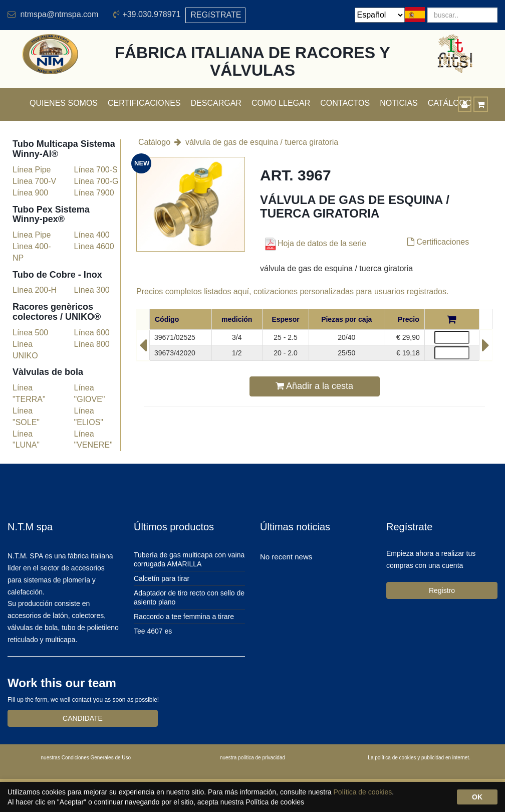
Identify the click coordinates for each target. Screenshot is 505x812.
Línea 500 (30, 333)
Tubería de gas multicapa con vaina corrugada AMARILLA (189, 559)
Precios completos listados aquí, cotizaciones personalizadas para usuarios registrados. (292, 291)
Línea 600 (92, 333)
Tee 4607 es (153, 631)
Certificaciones (144, 103)
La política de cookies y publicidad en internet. (419, 758)
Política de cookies (363, 792)
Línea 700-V (34, 181)
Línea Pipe (32, 170)
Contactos (345, 103)
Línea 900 (30, 193)
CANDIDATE (83, 718)
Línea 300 (92, 290)
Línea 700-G (96, 181)
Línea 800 (92, 344)
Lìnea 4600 (94, 246)
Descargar (216, 103)
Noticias (399, 103)
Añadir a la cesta (314, 386)
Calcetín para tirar (162, 578)
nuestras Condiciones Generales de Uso (86, 758)
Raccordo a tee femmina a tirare (184, 617)
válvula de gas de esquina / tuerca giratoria (262, 142)
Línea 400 (92, 235)
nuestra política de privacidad (252, 758)
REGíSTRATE (216, 15)
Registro (442, 590)
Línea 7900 (94, 193)
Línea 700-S (96, 170)
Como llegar (281, 103)
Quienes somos (64, 103)
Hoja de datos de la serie (314, 243)
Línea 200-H (35, 290)
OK (477, 797)
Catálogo (154, 142)
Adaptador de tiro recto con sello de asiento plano (189, 597)
